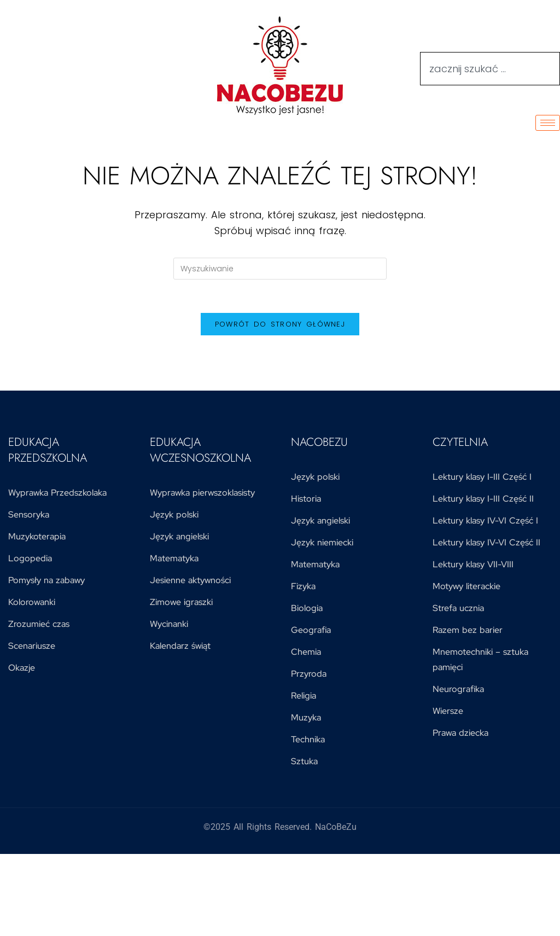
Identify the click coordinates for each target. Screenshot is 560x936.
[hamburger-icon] (548, 123)
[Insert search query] (280, 269)
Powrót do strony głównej (280, 324)
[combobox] (490, 69)
